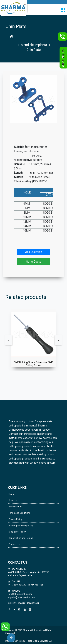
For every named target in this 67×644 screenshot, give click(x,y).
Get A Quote (34, 262)
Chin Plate (34, 50)
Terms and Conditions (19, 513)
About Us (13, 500)
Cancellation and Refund (21, 538)
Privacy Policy (15, 519)
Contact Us (14, 544)
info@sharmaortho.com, (20, 594)
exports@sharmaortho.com (22, 597)
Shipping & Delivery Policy (21, 526)
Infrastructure (15, 507)
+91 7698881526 (35, 585)
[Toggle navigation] (63, 10)
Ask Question (34, 252)
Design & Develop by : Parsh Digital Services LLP (29, 641)
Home (11, 494)
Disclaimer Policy (17, 532)
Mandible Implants (34, 45)
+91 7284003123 (17, 585)
